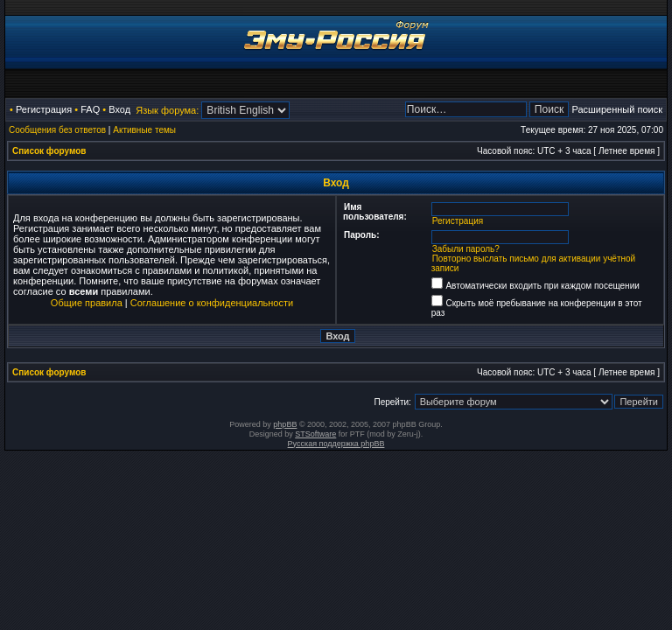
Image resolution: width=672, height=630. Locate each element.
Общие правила (87, 303)
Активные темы (144, 130)
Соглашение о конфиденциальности (212, 303)
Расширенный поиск (617, 109)
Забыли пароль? (466, 249)
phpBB (285, 424)
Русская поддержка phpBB (336, 444)
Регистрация (44, 109)
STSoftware (315, 434)
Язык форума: (167, 110)
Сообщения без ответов (57, 130)
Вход (119, 109)
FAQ (90, 109)
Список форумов (49, 151)
